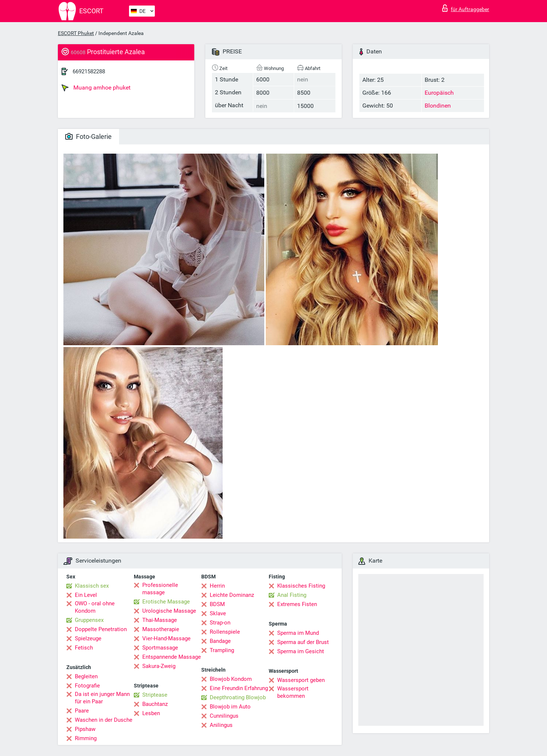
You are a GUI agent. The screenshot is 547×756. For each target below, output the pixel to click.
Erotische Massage (166, 602)
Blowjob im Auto (230, 707)
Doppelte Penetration (101, 629)
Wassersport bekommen (293, 692)
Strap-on (220, 623)
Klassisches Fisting (301, 586)
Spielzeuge (88, 638)
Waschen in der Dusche (104, 720)
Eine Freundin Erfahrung (239, 688)
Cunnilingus (224, 716)
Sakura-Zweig (159, 666)
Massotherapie (161, 629)
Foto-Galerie (88, 136)
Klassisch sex (92, 586)
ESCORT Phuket (76, 33)
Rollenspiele (225, 632)
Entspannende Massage (172, 657)
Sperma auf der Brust (303, 642)
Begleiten (86, 676)
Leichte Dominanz (232, 595)
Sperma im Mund (298, 633)
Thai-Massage (160, 620)
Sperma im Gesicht (301, 651)
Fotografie (87, 686)
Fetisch (84, 648)
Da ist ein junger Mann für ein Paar (102, 698)
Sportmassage (160, 648)
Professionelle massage (160, 589)
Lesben (151, 713)
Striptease (155, 695)
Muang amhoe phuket (96, 88)
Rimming (86, 738)
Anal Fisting (292, 595)
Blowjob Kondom (231, 679)
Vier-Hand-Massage (166, 638)
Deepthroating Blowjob (238, 697)
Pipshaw (85, 729)
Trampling (222, 650)
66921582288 (89, 71)
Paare (82, 711)
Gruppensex (89, 620)
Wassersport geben (301, 680)
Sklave (218, 613)
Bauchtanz (155, 704)
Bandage (220, 641)
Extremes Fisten (297, 604)
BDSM (217, 604)
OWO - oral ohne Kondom (95, 607)
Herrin (217, 586)
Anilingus (221, 725)
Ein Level (86, 595)
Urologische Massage (169, 611)
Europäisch (439, 93)
